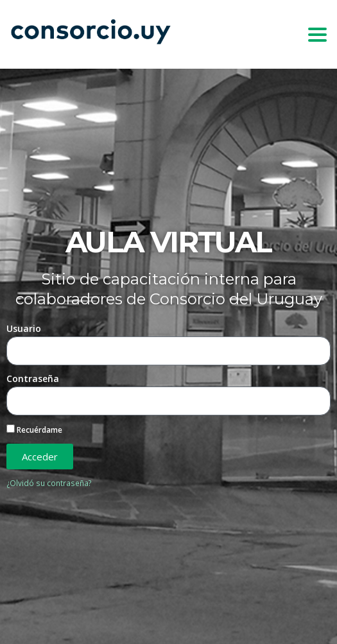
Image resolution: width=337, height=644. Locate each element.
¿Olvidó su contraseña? (49, 483)
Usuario (24, 328)
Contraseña (33, 379)
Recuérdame (34, 430)
